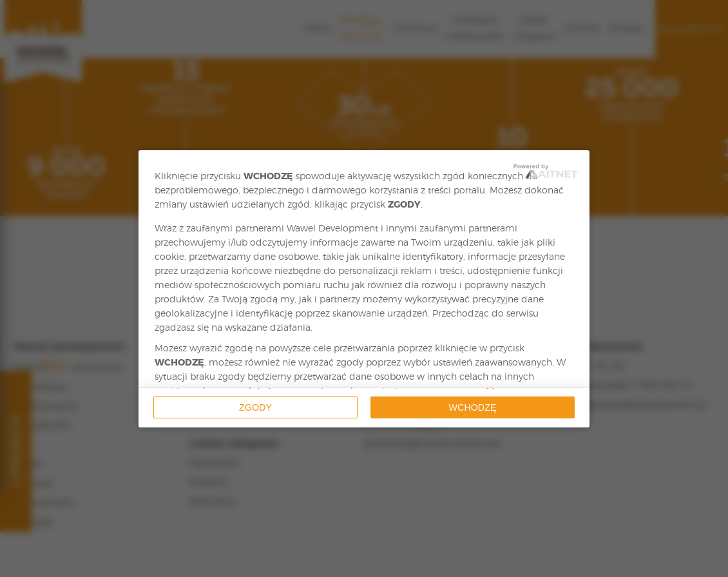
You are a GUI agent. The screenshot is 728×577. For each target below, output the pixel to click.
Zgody (255, 407)
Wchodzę (473, 407)
